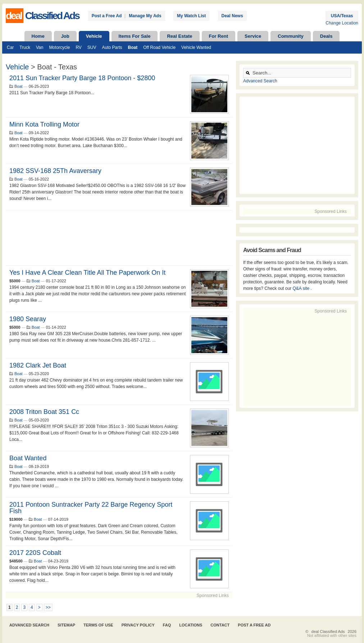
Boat (133, 47)
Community (291, 36)
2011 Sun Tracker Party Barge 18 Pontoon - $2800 (82, 78)
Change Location (342, 23)
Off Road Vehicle (159, 47)
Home (38, 36)
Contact (220, 625)
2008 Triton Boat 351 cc (44, 412)
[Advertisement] (119, 238)
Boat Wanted (28, 458)
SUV (92, 47)
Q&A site (301, 288)
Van (40, 47)
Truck (25, 47)
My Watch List (191, 16)
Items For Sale (135, 36)
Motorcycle (59, 47)
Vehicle (94, 36)
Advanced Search (260, 81)
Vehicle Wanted (196, 47)
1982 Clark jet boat (38, 365)
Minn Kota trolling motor (44, 124)
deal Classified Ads (328, 631)
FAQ (167, 625)
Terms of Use (98, 625)
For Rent (219, 36)
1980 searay (28, 319)
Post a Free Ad (107, 16)
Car (10, 47)
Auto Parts (112, 47)
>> (48, 607)
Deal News (232, 16)
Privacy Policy (138, 625)
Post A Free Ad (254, 625)
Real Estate (179, 36)
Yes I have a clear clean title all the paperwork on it (87, 273)
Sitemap (66, 625)
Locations (191, 625)
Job (65, 36)
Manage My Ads (145, 16)
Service (253, 36)
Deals (326, 36)
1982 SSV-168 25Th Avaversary (55, 171)
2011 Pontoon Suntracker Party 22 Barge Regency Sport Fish (91, 508)
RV (78, 47)
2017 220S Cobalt (35, 553)
